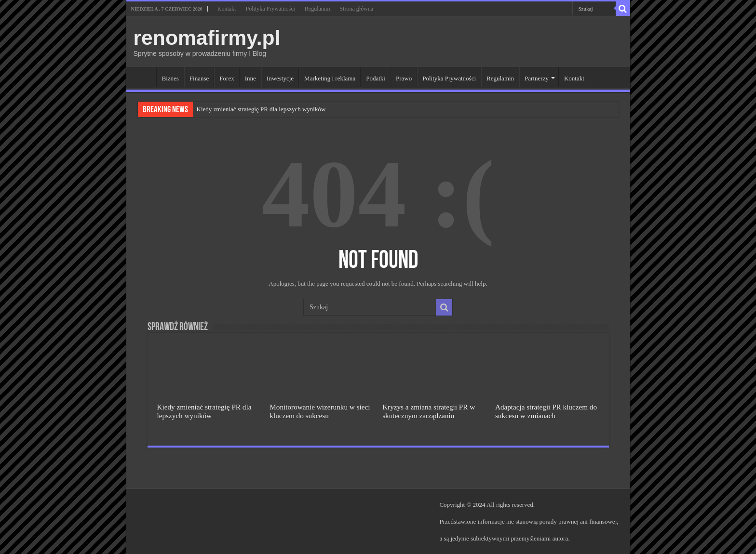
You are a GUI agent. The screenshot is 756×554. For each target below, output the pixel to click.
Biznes (170, 78)
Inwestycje (280, 78)
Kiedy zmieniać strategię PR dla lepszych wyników (261, 109)
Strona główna (356, 9)
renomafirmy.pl (207, 38)
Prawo (404, 78)
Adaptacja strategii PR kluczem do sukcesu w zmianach (546, 411)
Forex (227, 78)
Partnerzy (537, 78)
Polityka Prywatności (270, 9)
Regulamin (317, 9)
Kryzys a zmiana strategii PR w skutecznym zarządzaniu (429, 411)
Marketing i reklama (330, 78)
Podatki (376, 78)
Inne (250, 78)
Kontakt (227, 9)
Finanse (199, 78)
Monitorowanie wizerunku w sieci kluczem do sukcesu (320, 411)
